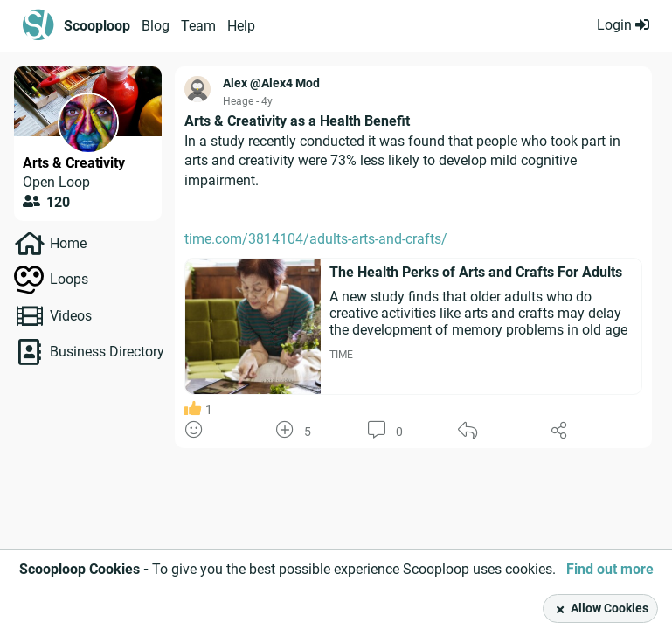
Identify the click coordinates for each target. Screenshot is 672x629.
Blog (156, 26)
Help (241, 26)
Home (68, 243)
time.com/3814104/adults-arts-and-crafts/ (316, 239)
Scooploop (97, 26)
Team (198, 26)
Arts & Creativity (74, 163)
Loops (69, 279)
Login (623, 25)
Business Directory (107, 352)
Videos (71, 316)
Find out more (610, 569)
